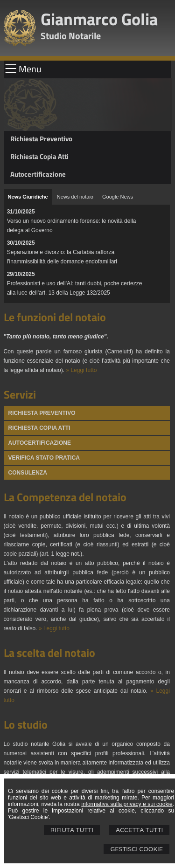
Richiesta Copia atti (39, 428)
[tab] (28, 197)
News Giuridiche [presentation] (28, 197)
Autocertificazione (38, 174)
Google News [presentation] (118, 197)
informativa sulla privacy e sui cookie (127, 804)
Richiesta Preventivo (41, 139)
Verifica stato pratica (44, 458)
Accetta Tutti (139, 830)
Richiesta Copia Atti (39, 156)
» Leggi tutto (81, 370)
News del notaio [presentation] (75, 197)
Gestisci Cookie (136, 849)
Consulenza (28, 473)
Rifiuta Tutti (72, 830)
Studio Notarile (71, 36)
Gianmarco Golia (99, 19)
